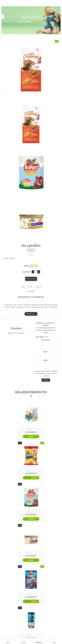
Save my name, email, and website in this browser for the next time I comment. (46, 373)
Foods (28, 22)
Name (46, 352)
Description (24, 297)
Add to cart (31, 279)
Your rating (40, 337)
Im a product (31, 432)
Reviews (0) (38, 297)
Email (46, 360)
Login (54, 641)
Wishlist (39, 641)
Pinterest (38, 287)
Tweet (23, 287)
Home (20, 22)
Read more (30, 314)
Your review (46, 340)
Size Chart (31, 291)
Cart (23, 641)
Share (30, 287)
